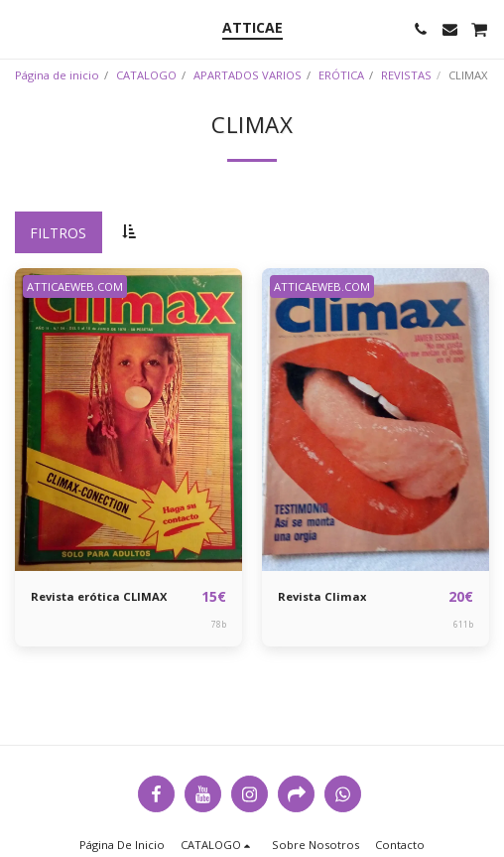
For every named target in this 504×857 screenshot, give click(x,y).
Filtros (58, 233)
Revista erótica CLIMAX (99, 596)
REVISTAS (406, 75)
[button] (22, 28)
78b (219, 624)
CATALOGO (146, 75)
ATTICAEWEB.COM (75, 286)
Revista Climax (322, 596)
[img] (128, 420)
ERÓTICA (341, 75)
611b (463, 624)
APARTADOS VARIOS (248, 75)
